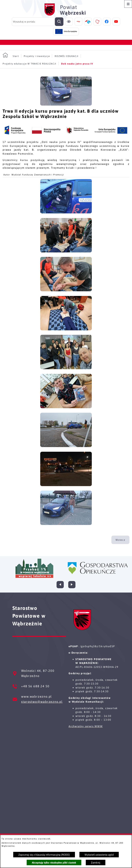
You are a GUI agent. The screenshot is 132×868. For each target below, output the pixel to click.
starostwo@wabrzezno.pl (42, 702)
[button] (66, 105)
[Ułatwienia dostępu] (69, 22)
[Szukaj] (59, 22)
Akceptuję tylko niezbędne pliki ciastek (54, 863)
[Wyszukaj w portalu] (38, 22)
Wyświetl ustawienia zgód (99, 855)
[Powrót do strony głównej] (11, 55)
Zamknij (96, 863)
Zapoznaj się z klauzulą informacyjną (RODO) (44, 855)
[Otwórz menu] (128, 4)
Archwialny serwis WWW (86, 726)
